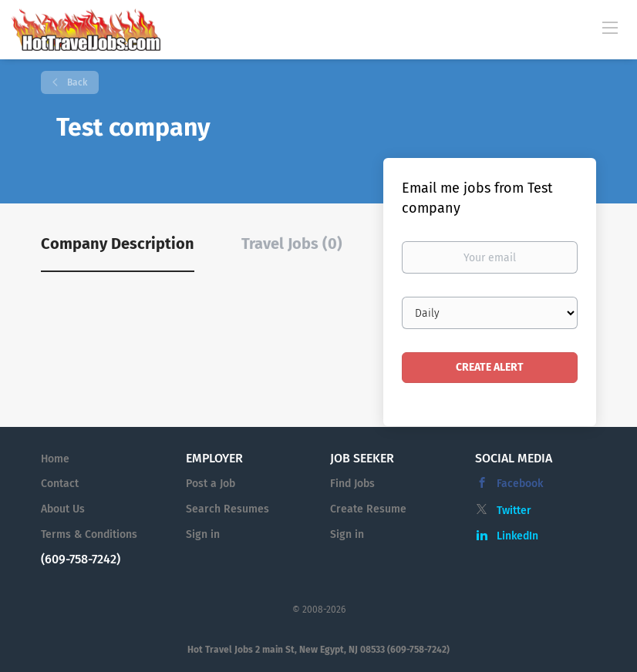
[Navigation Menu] (610, 27)
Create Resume (368, 509)
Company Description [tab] (118, 244)
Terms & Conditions (89, 534)
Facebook (520, 484)
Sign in (203, 534)
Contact (60, 484)
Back (76, 82)
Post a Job (211, 484)
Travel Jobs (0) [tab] (292, 244)
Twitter (514, 511)
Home (55, 459)
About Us (63, 509)
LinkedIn (517, 536)
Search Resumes (228, 509)
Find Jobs (352, 484)
